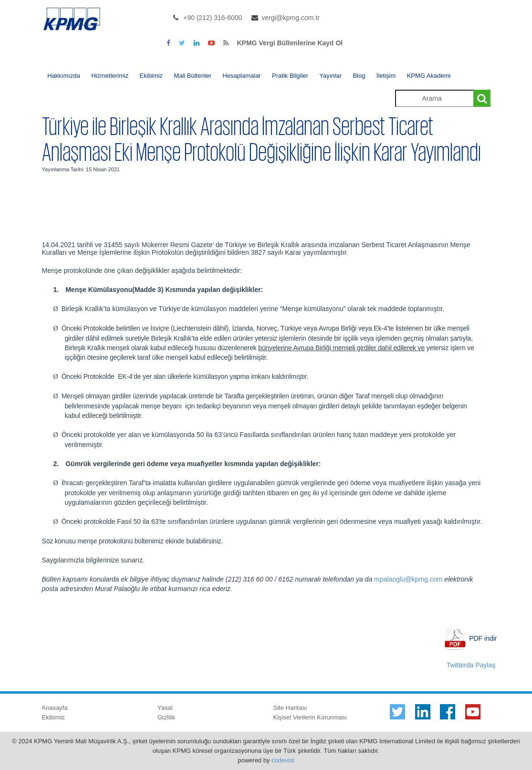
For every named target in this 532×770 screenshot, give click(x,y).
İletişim (386, 76)
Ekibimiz (151, 76)
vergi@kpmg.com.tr (291, 18)
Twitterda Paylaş (471, 665)
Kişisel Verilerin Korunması (310, 717)
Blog (359, 76)
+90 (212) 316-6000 (213, 18)
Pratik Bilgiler (290, 76)
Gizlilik (167, 717)
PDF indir (483, 638)
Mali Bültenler (193, 76)
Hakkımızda (64, 76)
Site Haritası (290, 708)
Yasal (165, 708)
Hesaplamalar (242, 76)
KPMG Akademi (429, 76)
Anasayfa (55, 708)
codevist (283, 760)
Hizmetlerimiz (110, 76)
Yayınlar (330, 76)
